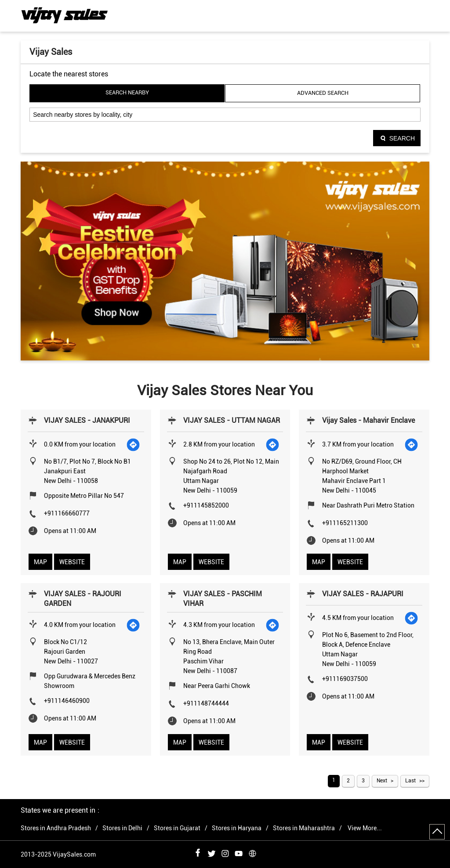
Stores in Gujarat (177, 828)
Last (410, 781)
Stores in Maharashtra (304, 828)
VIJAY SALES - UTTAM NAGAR (232, 420)
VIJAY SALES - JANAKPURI (87, 420)
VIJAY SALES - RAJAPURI (363, 594)
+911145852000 (206, 505)
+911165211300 (345, 523)
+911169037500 (345, 679)
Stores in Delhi (122, 828)
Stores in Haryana (237, 828)
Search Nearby (127, 92)
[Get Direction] (134, 444)
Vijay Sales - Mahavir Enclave (368, 420)
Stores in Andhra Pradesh (56, 828)
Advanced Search (323, 93)
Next (382, 781)
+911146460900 (67, 701)
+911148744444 (206, 703)
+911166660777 (67, 513)
